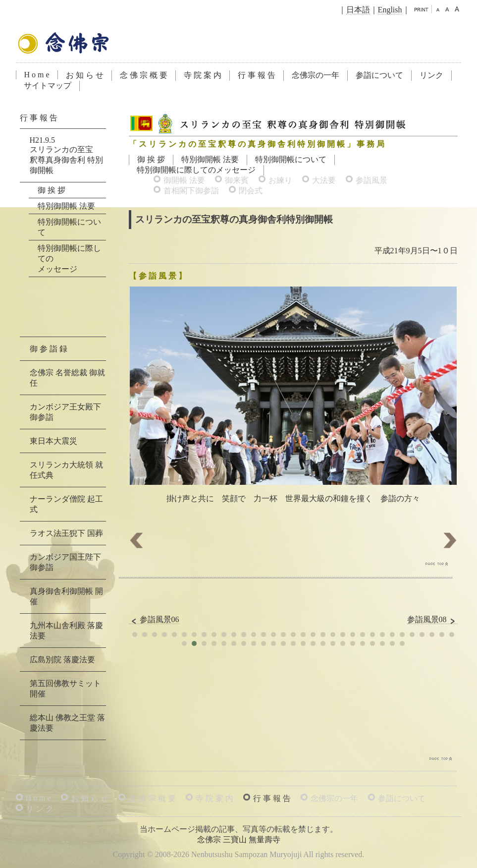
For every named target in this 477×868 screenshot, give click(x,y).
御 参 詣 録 (49, 349)
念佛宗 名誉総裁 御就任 (67, 378)
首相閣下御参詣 (191, 191)
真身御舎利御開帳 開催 (66, 596)
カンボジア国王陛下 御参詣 (65, 562)
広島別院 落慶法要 (62, 660)
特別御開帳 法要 (210, 159)
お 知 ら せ (85, 75)
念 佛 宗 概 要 (144, 75)
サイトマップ (48, 86)
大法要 (324, 180)
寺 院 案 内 (203, 75)
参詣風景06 (154, 620)
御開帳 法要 (184, 180)
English (390, 10)
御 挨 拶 (151, 159)
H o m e (37, 75)
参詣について (379, 75)
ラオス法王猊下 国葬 (66, 533)
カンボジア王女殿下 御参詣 (65, 412)
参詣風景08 (432, 620)
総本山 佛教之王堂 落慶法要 (67, 723)
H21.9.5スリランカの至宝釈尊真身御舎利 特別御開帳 (66, 155)
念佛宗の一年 (316, 75)
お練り (280, 180)
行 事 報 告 (257, 75)
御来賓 (237, 180)
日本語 (358, 10)
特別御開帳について (291, 159)
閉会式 (251, 191)
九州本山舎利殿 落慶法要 (66, 631)
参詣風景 (371, 180)
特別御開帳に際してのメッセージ (196, 170)
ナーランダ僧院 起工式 (66, 504)
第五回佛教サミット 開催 (65, 689)
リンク (431, 75)
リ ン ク (40, 809)
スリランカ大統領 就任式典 (66, 470)
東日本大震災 (53, 441)
